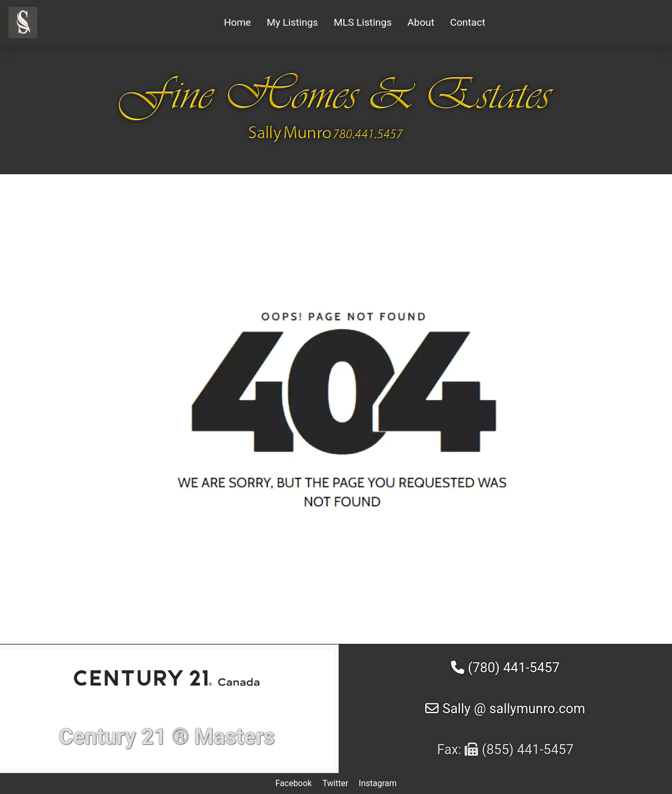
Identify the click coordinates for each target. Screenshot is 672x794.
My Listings (292, 22)
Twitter (335, 783)
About (421, 22)
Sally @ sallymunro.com (505, 708)
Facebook (293, 783)
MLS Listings (363, 22)
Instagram (377, 783)
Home (237, 22)
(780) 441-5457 (505, 668)
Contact (468, 22)
